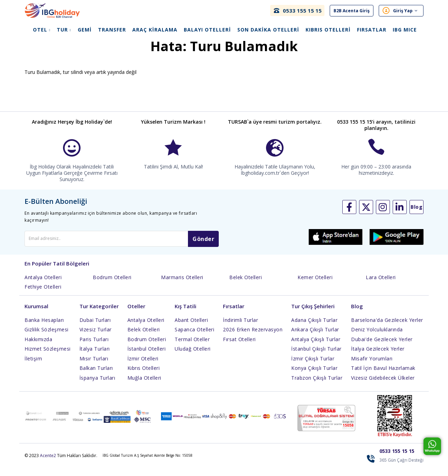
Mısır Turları (94, 367)
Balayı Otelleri (207, 30)
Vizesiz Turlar (96, 338)
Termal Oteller (192, 348)
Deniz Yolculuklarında (377, 338)
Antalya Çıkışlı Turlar (316, 348)
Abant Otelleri (191, 328)
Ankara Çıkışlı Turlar (315, 338)
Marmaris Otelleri (182, 286)
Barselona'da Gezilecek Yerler (387, 328)
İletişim (33, 367)
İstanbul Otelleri (147, 357)
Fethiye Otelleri (43, 295)
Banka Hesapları (44, 328)
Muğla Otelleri (144, 386)
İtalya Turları (95, 357)
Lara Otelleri (381, 286)
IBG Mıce (405, 30)
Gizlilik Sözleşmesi (47, 338)
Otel (42, 30)
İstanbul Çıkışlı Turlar (316, 357)
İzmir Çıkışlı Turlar (313, 367)
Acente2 (48, 464)
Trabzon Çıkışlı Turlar (317, 386)
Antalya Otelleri (43, 286)
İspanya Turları (97, 386)
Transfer (112, 30)
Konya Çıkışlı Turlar (314, 376)
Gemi (85, 30)
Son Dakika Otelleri (268, 30)
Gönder (203, 247)
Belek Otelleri (246, 286)
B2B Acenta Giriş (352, 11)
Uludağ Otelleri (193, 357)
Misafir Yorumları (372, 367)
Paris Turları (94, 348)
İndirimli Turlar (240, 328)
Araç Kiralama (155, 30)
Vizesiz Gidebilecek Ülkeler (383, 386)
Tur (64, 30)
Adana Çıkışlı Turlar (314, 328)
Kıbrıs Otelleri (328, 30)
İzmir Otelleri (143, 367)
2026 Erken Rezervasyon (253, 338)
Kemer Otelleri (315, 286)
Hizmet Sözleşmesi (48, 357)
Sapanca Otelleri (194, 338)
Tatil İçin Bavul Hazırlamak (383, 376)
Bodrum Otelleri (112, 286)
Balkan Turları (96, 376)
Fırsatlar (372, 30)
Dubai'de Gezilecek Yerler (382, 348)
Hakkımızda (38, 348)
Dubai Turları (95, 328)
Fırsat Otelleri (239, 348)
